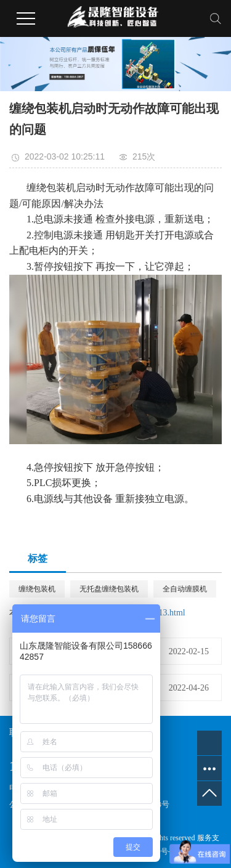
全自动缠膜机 (185, 589)
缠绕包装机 (37, 589)
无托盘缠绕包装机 (109, 589)
